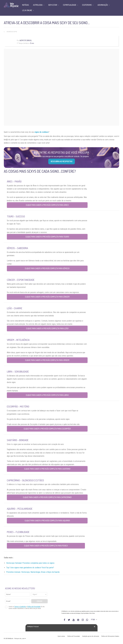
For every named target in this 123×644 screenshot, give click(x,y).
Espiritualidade (70, 5)
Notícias (26, 5)
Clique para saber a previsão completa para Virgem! (47, 360)
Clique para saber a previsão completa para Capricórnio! (47, 497)
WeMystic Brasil (26, 40)
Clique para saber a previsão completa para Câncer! (47, 297)
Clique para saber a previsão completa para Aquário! (47, 521)
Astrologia (38, 5)
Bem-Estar (53, 5)
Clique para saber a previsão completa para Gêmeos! (47, 268)
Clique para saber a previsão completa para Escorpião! (47, 429)
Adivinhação (103, 5)
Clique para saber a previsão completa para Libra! (47, 395)
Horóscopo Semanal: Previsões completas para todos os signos (30, 563)
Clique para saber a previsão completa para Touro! (47, 237)
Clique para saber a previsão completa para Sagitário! (47, 469)
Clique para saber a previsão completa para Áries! (47, 205)
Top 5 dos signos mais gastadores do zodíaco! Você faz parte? (30, 568)
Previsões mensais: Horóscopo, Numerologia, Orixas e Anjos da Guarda (33, 572)
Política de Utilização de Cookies (110, 636)
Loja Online (27, 10)
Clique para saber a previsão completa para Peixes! (46, 546)
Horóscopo (12, 32)
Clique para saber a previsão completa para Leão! (47, 328)
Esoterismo (87, 5)
